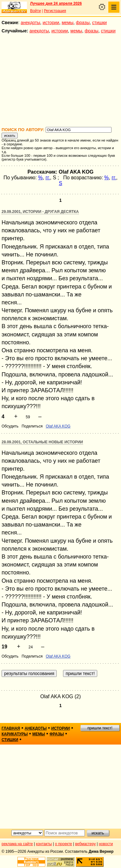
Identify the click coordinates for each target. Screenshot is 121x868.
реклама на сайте (17, 844)
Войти (35, 11)
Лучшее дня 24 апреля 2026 (56, 3)
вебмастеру (85, 844)
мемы (68, 23)
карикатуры (15, 734)
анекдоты (30, 23)
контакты (44, 844)
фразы (83, 23)
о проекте (64, 844)
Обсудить (10, 426)
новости (106, 844)
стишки (99, 23)
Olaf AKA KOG (58, 426)
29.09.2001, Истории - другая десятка (40, 212)
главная (11, 728)
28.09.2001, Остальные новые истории (42, 442)
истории (51, 23)
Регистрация (55, 11)
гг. (48, 178)
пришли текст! (100, 728)
